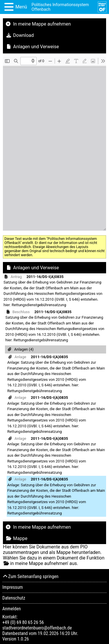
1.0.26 (23, 639)
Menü (21, 7)
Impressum (13, 587)
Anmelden (11, 609)
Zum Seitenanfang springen (30, 576)
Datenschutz (14, 598)
